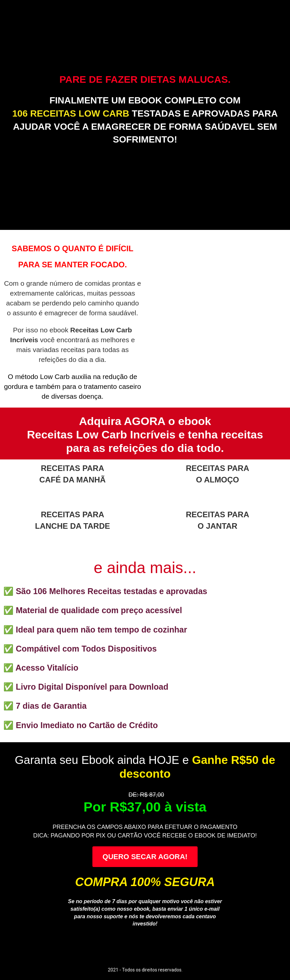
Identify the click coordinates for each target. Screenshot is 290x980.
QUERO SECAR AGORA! (145, 857)
